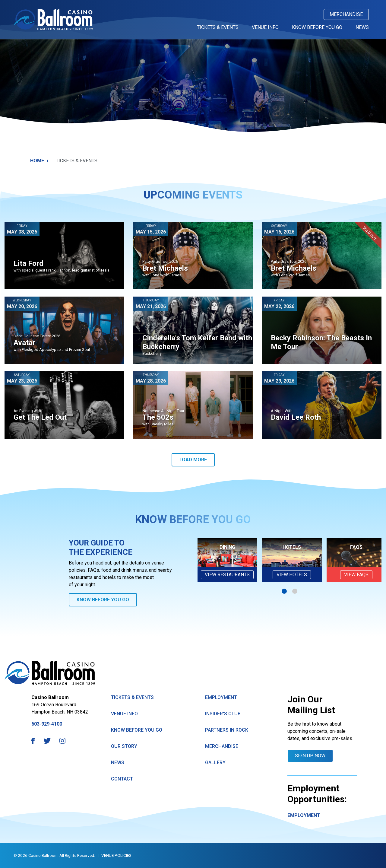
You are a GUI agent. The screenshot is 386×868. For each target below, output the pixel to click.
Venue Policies (116, 855)
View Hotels (292, 575)
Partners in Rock (227, 730)
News (362, 27)
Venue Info (265, 27)
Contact (122, 779)
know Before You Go (137, 730)
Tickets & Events (218, 27)
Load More (193, 460)
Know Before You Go (317, 27)
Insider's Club (223, 714)
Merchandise (346, 14)
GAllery (215, 763)
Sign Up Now (310, 756)
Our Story (124, 746)
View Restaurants (227, 575)
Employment (221, 697)
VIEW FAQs (356, 575)
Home (39, 161)
